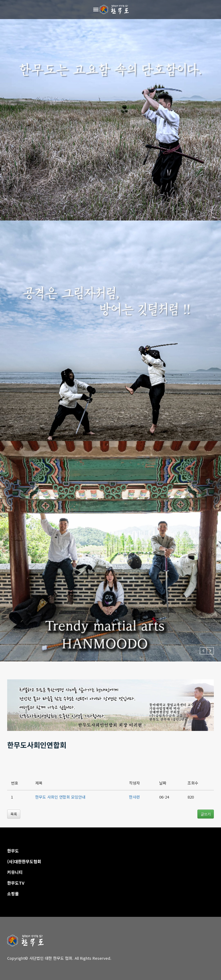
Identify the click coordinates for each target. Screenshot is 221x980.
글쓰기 (206, 814)
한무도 (13, 851)
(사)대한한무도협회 (24, 861)
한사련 (134, 797)
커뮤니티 (15, 872)
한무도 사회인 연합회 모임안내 (60, 797)
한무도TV (16, 883)
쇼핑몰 (13, 894)
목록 (14, 814)
